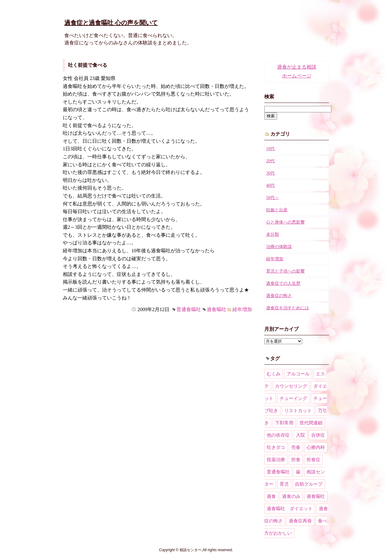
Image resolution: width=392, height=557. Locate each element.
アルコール (298, 374)
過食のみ (291, 496)
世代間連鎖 (311, 423)
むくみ (274, 374)
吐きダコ (276, 447)
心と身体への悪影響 (285, 222)
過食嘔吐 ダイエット (290, 509)
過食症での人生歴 (283, 283)
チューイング (293, 398)
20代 (270, 161)
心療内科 (316, 447)
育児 (284, 484)
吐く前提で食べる (88, 65)
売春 (296, 447)
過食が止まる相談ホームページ (297, 71)
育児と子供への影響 (285, 271)
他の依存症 (278, 435)
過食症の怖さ (279, 296)
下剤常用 (284, 423)
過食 (271, 496)
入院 (300, 435)
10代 (270, 149)
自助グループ (309, 484)
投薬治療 (276, 460)
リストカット (298, 411)
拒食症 (313, 460)
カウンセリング (291, 386)
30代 (270, 173)
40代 (270, 185)
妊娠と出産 (277, 210)
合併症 (318, 435)
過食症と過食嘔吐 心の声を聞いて (111, 23)
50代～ (273, 198)
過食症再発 (300, 521)
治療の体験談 (279, 247)
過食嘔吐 (217, 309)
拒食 (296, 460)
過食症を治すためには (288, 308)
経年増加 (242, 309)
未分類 (273, 234)
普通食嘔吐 (189, 309)
